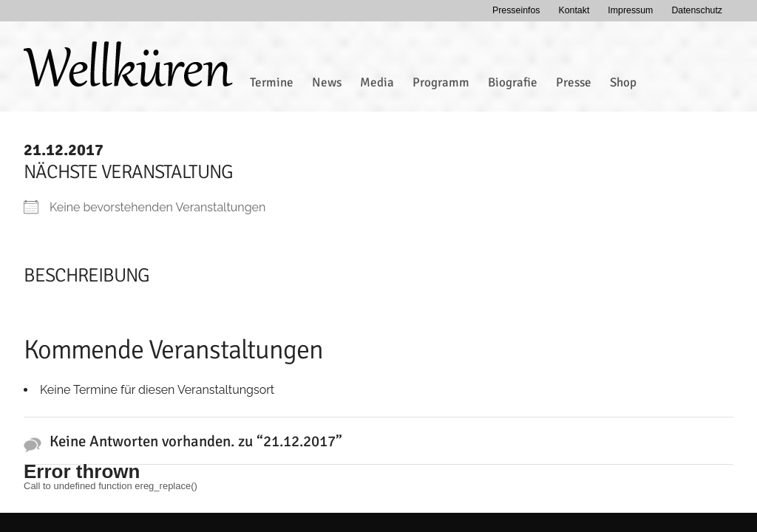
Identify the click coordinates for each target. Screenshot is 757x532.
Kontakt (574, 10)
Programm (441, 82)
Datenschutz (697, 10)
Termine (272, 82)
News (327, 82)
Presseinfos (516, 10)
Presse (574, 82)
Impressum (630, 10)
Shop (623, 82)
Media (377, 82)
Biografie (513, 82)
